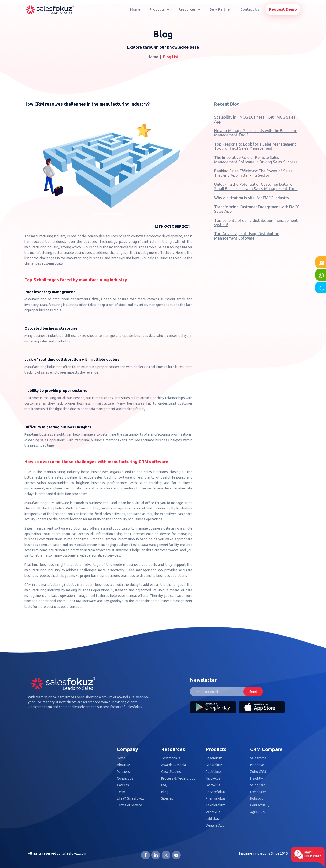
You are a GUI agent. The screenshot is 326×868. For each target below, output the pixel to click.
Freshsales (258, 792)
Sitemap (167, 799)
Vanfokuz (213, 812)
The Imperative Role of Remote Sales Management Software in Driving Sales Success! (256, 160)
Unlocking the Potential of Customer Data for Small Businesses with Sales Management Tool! (256, 186)
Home (135, 9)
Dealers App (215, 826)
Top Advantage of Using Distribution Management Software (247, 236)
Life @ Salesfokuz (130, 799)
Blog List (171, 57)
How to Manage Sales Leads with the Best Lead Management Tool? (256, 133)
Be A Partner (220, 9)
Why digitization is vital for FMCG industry (252, 198)
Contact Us (250, 9)
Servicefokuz (216, 792)
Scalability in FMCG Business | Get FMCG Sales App (255, 119)
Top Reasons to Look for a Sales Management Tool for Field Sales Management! (255, 146)
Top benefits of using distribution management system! (256, 222)
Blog (165, 792)
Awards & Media (173, 765)
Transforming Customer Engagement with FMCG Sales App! (257, 209)
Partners (123, 772)
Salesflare (258, 785)
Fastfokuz (213, 785)
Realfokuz (213, 772)
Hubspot (256, 799)
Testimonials (171, 758)
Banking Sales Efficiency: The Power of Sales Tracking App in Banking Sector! (253, 173)
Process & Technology (178, 779)
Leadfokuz (214, 758)
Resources (189, 9)
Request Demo (283, 9)
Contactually (260, 805)
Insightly (256, 779)
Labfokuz (213, 819)
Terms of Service (130, 805)
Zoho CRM (258, 772)
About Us (124, 765)
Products (159, 9)
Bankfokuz (214, 765)
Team (121, 792)
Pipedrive (257, 765)
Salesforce (258, 758)
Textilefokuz (215, 805)
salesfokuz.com (74, 853)
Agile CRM (258, 812)
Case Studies (171, 772)
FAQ (164, 785)
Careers (123, 785)
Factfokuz (213, 779)
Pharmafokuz (216, 799)
